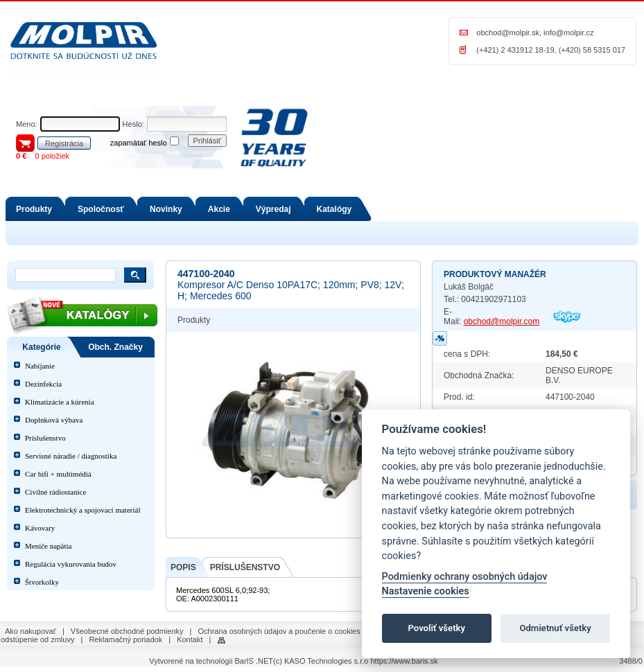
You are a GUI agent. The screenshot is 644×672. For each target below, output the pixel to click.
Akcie (219, 209)
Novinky (166, 209)
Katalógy (334, 209)
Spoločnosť (101, 209)
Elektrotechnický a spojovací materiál (82, 510)
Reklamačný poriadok (125, 639)
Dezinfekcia (43, 384)
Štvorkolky (42, 582)
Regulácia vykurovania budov (71, 564)
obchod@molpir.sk (508, 33)
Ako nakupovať (31, 631)
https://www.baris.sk (404, 661)
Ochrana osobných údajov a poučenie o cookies (279, 631)
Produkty (34, 209)
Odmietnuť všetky (555, 628)
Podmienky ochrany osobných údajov (465, 577)
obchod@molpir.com (502, 321)
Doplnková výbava (54, 420)
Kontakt (190, 639)
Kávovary (40, 528)
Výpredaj (273, 209)
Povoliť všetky (437, 628)
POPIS (183, 567)
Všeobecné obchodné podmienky (127, 631)
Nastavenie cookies (426, 591)
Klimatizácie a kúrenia (60, 402)
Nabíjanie (40, 366)
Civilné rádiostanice (55, 492)
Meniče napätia (49, 546)
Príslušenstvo (45, 438)
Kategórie (41, 347)
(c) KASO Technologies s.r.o (321, 661)
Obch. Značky (115, 347)
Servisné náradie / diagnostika (71, 456)
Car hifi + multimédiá (58, 474)
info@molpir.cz (568, 33)
